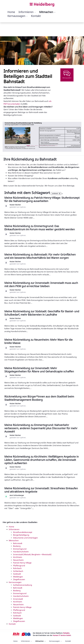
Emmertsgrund (20, 549)
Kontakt (12, 624)
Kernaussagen (15, 582)
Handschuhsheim (21, 552)
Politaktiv (66, 633)
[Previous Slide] (9, 136)
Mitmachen (14, 540)
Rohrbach (17, 568)
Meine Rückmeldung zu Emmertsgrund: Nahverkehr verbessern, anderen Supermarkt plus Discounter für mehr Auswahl (41, 428)
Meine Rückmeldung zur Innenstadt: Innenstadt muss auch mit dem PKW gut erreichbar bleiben (41, 284)
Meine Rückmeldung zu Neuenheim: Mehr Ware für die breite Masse (38, 341)
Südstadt (17, 574)
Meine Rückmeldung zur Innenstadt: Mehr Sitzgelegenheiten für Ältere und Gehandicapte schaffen (39, 370)
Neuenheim (18, 560)
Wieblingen (18, 577)
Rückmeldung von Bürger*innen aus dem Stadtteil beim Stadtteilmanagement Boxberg (39, 398)
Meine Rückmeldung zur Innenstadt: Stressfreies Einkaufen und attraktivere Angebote (41, 490)
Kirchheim (18, 557)
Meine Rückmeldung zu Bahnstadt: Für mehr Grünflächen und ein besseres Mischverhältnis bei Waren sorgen (40, 256)
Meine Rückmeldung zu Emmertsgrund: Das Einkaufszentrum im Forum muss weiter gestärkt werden (40, 228)
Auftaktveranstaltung (23, 585)
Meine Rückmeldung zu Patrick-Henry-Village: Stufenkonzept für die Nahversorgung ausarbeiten (42, 199)
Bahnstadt (18, 543)
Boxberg (17, 546)
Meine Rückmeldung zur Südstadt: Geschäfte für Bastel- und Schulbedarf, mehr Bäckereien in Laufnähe (42, 313)
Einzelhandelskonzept (23, 532)
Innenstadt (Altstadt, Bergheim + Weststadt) (32, 554)
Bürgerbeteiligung (21, 535)
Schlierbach (18, 571)
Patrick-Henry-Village (22, 563)
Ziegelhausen (19, 579)
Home (11, 527)
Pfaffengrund (19, 566)
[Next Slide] (75, 136)
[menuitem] (11, 12)
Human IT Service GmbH (62, 635)
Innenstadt (18, 599)
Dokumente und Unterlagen (25, 538)
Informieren (14, 529)
